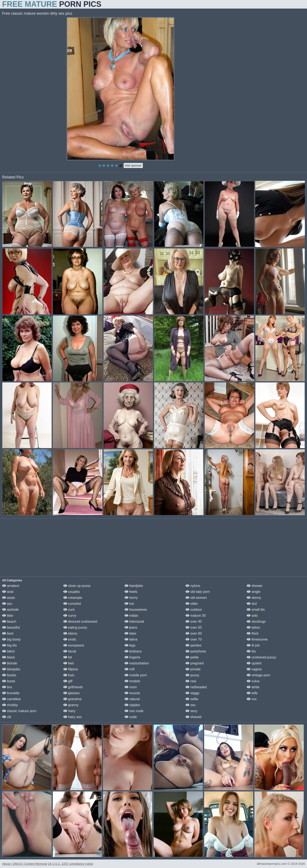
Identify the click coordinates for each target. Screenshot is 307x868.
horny (131, 598)
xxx (252, 699)
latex (130, 633)
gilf (68, 681)
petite (192, 657)
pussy (192, 675)
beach (9, 622)
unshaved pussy (261, 657)
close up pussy (77, 586)
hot (129, 604)
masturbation (137, 663)
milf (130, 669)
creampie (73, 598)
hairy (69, 711)
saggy (192, 693)
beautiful (11, 627)
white (253, 687)
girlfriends (73, 687)
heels (131, 592)
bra (7, 687)
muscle (132, 693)
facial (70, 651)
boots (9, 681)
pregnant (195, 663)
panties (193, 645)
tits (251, 651)
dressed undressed (80, 622)
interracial (134, 622)
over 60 (194, 633)
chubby (10, 705)
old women (196, 598)
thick (253, 633)
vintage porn (258, 675)
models (132, 681)
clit (7, 717)
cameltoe (11, 699)
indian (131, 616)
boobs (9, 675)
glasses (72, 693)
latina (131, 639)
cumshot (72, 604)
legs (130, 645)
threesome (257, 639)
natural (132, 699)
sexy (191, 711)
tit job (253, 645)
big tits (9, 645)
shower (255, 586)
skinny (254, 598)
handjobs (134, 586)
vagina (254, 669)
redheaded (196, 687)
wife (252, 693)
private (193, 669)
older (192, 604)
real (191, 681)
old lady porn (198, 592)
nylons (193, 586)
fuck (69, 675)
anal (8, 592)
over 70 (194, 639)
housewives (136, 610)
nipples (132, 705)
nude (131, 717)
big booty (11, 639)
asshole (10, 610)
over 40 (194, 622)
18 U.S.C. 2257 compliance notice (71, 864)
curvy (70, 616)
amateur (11, 586)
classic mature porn (19, 711)
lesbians (133, 651)
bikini (8, 651)
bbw (8, 616)
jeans (131, 627)
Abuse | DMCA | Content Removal (25, 864)
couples (72, 592)
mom (131, 687)
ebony (70, 633)
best (8, 633)
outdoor (194, 610)
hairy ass (72, 717)
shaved (193, 717)
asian (9, 598)
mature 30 (195, 616)
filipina (71, 669)
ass (7, 604)
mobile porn (136, 675)
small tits (256, 610)
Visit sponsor (133, 165)
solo (252, 616)
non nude (134, 711)
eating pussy (75, 627)
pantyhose (196, 651)
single (253, 592)
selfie (192, 699)
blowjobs (11, 669)
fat (68, 657)
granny (71, 705)
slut (252, 604)
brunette (11, 693)
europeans (74, 645)
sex (190, 705)
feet (69, 663)
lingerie (132, 657)
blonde (10, 663)
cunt (69, 610)
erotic (70, 639)
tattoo (253, 627)
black (9, 657)
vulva (253, 681)
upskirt (254, 663)
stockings (256, 622)
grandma (72, 699)
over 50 (194, 627)
